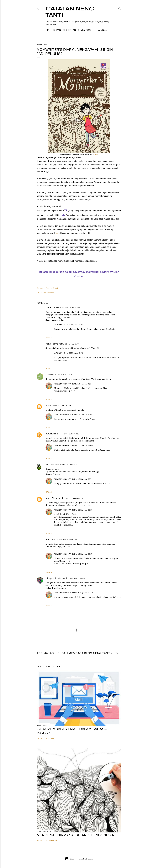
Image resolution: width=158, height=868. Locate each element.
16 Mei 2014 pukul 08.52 (69, 434)
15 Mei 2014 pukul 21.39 (73, 325)
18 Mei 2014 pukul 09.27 (82, 554)
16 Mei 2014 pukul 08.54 (82, 384)
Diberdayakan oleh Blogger (79, 859)
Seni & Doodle (86, 30)
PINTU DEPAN (53, 30)
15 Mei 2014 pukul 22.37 (62, 406)
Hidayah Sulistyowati (56, 578)
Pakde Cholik (52, 308)
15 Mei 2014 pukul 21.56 (64, 375)
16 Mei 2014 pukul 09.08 (82, 446)
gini (57, 233)
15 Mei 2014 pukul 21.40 (73, 353)
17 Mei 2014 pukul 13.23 (78, 578)
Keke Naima (52, 344)
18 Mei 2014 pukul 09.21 (82, 510)
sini (96, 154)
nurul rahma (52, 434)
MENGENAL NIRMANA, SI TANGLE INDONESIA (75, 835)
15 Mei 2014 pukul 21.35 (69, 344)
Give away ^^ (49, 292)
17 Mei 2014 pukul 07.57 (67, 540)
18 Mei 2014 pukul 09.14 (82, 479)
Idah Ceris (51, 539)
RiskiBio (50, 375)
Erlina (48, 405)
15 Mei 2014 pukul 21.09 (70, 308)
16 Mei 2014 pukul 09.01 (82, 415)
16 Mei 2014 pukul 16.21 (70, 465)
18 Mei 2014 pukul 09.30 (82, 593)
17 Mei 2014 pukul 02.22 (75, 498)
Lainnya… (102, 30)
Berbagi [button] (40, 288)
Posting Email (52, 288)
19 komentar (51, 738)
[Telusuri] (120, 8)
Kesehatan (69, 30)
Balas (49, 338)
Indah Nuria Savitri (55, 498)
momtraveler (52, 465)
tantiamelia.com (63, 384)
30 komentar (51, 840)
